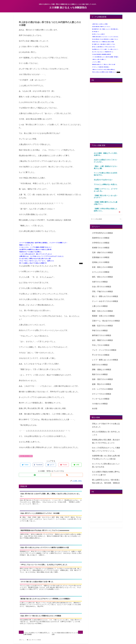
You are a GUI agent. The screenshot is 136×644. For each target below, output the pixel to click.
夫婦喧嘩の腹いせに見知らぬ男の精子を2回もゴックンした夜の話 (106, 457)
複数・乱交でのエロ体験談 (102, 326)
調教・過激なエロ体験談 (102, 370)
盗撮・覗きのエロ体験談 (102, 384)
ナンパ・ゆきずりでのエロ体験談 (105, 301)
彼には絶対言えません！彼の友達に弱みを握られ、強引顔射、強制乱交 (106, 481)
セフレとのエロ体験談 (101, 272)
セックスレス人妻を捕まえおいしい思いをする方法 (106, 465)
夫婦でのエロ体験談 (100, 282)
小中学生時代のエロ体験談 (102, 233)
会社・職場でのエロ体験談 (102, 340)
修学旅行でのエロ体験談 (102, 335)
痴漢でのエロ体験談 (100, 365)
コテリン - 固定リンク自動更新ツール (81, 263)
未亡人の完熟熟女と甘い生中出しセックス (106, 433)
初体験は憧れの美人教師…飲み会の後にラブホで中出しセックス (106, 441)
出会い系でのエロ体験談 (26, 456)
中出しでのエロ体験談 (101, 345)
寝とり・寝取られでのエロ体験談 (105, 296)
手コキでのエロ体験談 (101, 355)
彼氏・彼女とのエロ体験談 (102, 277)
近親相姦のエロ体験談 (101, 257)
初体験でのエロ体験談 (101, 248)
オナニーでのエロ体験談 (102, 394)
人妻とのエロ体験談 (100, 306)
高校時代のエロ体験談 (101, 238)
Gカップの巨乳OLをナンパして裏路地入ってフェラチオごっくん (106, 449)
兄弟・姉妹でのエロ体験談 (102, 252)
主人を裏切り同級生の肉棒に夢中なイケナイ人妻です (106, 473)
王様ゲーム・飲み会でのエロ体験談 (106, 321)
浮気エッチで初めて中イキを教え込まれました (106, 425)
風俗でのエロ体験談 (100, 374)
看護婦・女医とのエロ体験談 (103, 316)
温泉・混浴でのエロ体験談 (102, 379)
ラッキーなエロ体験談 (101, 399)
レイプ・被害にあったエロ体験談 (105, 360)
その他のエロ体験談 (100, 404)
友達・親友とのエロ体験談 (102, 267)
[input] (106, 219)
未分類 (95, 409)
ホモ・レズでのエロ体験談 (102, 389)
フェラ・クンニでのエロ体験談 (104, 350)
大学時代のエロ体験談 (101, 243)
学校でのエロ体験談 (100, 330)
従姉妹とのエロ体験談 (101, 262)
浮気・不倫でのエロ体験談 (102, 291)
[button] (121, 219)
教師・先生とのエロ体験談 (102, 311)
